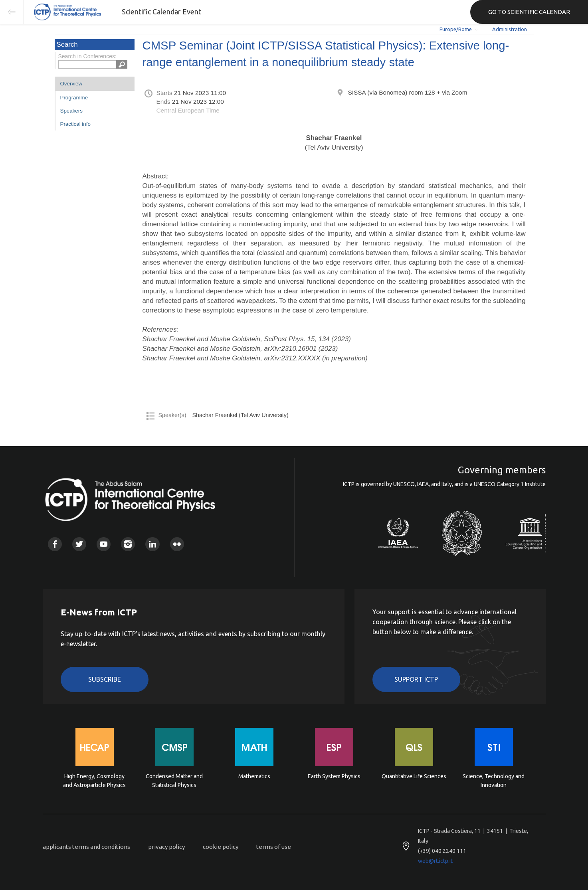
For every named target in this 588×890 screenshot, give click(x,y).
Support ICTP (416, 679)
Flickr (177, 544)
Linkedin (152, 544)
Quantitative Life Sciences (414, 776)
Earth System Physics (334, 776)
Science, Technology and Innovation (494, 781)
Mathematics (254, 776)
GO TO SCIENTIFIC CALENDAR (529, 12)
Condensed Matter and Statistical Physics (174, 781)
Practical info (75, 124)
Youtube (104, 544)
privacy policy (166, 847)
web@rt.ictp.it (435, 861)
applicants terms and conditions (86, 847)
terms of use (274, 847)
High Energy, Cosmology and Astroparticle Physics (94, 781)
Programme (74, 98)
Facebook (55, 544)
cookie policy (221, 847)
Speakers (71, 111)
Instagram (128, 544)
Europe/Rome (456, 29)
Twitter (79, 544)
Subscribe (105, 679)
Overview (71, 84)
